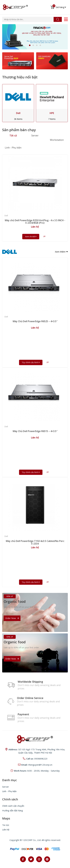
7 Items (52, 119)
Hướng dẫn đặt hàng (13, 810)
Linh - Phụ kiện (13, 148)
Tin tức (6, 825)
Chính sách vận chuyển (13, 806)
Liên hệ (6, 830)
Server (35, 136)
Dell (18, 113)
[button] (30, 45)
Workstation (57, 140)
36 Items (18, 119)
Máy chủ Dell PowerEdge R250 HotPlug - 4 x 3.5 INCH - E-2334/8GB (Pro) (35, 222)
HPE (52, 113)
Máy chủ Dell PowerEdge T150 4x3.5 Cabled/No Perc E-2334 (35, 542)
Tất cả (13, 136)
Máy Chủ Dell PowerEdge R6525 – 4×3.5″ (35, 321)
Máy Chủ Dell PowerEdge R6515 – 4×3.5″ (35, 431)
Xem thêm (61, 252)
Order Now (12, 618)
